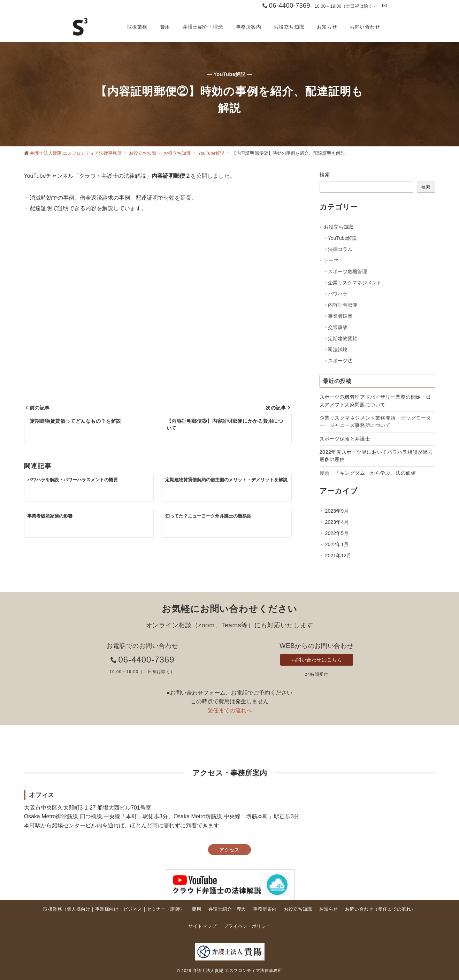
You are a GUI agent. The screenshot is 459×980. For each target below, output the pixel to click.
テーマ (331, 260)
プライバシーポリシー (247, 926)
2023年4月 (337, 522)
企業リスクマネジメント (355, 283)
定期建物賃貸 (343, 338)
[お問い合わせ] (384, 6)
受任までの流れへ (230, 710)
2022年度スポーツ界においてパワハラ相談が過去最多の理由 (376, 456)
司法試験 (338, 350)
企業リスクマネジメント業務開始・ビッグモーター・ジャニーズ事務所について (376, 422)
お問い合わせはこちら (317, 660)
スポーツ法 (340, 361)
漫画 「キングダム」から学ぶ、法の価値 (368, 473)
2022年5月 (337, 533)
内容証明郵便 (343, 305)
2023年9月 (337, 511)
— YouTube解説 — (229, 74)
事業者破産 (340, 316)
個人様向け (79, 909)
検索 (325, 175)
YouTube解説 (343, 238)
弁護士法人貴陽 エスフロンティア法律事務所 (238, 970)
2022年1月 (337, 544)
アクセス (229, 850)
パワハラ (338, 294)
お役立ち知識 (338, 227)
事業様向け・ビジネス (119, 909)
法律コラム (340, 249)
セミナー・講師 (163, 909)
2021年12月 (338, 556)
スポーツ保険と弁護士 (345, 439)
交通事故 (338, 327)
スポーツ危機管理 (347, 271)
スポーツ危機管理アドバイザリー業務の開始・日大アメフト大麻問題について (376, 401)
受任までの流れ (395, 909)
